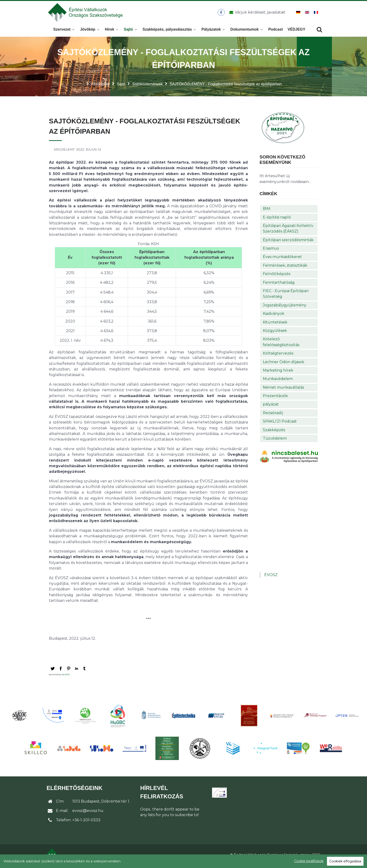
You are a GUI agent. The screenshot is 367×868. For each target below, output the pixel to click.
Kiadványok (274, 316)
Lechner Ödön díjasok (284, 364)
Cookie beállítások (309, 861)
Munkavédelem (278, 381)
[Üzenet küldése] (256, 14)
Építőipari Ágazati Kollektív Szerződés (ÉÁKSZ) (288, 231)
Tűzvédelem (275, 441)
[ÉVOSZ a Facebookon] (221, 14)
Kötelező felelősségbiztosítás (281, 344)
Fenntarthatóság (279, 285)
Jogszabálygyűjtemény (285, 308)
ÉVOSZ (271, 577)
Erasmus (271, 251)
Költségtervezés (278, 356)
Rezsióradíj (273, 415)
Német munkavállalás (283, 390)
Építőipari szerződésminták (288, 242)
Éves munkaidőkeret (282, 260)
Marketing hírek (278, 373)
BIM (267, 211)
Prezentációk (275, 398)
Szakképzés (274, 432)
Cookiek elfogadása (345, 861)
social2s (66, 677)
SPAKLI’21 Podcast (280, 424)
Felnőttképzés (277, 276)
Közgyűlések (275, 333)
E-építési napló (277, 220)
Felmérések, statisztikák (285, 268)
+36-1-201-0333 (86, 823)
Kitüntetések (275, 325)
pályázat (271, 407)
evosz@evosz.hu (88, 813)
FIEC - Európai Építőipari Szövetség (286, 296)
